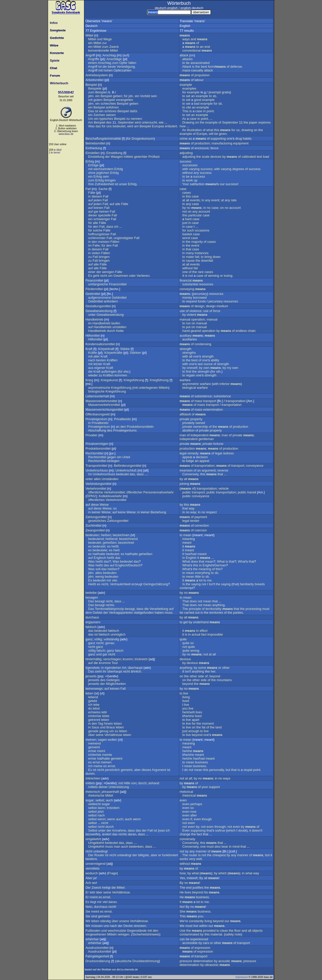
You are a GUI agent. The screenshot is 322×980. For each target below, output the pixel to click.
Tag (100, 723)
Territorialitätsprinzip (109, 609)
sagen (103, 740)
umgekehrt (93, 839)
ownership (200, 427)
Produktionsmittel (98, 448)
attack (184, 55)
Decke (128, 926)
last (200, 364)
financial (186, 280)
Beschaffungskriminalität (103, 139)
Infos (53, 23)
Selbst (93, 830)
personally (217, 770)
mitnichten (93, 778)
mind (236, 847)
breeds (260, 584)
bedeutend (96, 539)
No (182, 907)
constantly (196, 921)
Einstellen (93, 153)
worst (186, 238)
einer (92, 272)
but (228, 770)
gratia (226, 92)
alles (99, 573)
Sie (88, 911)
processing (253, 609)
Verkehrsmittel (96, 488)
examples (189, 88)
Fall (88, 189)
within (203, 926)
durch (111, 331)
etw (126, 371)
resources (206, 284)
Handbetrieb (94, 319)
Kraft (89, 349)
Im (90, 474)
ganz (89, 639)
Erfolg (90, 161)
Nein (89, 907)
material (216, 934)
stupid (248, 770)
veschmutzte (117, 931)
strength (186, 349)
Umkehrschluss (97, 470)
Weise (104, 505)
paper (253, 122)
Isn (211, 584)
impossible (215, 634)
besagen (92, 597)
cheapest (219, 855)
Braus (111, 727)
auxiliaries (190, 339)
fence (215, 148)
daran (132, 834)
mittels (129, 157)
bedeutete (100, 550)
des (109, 122)
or (221, 276)
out (197, 613)
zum (105, 47)
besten (101, 360)
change (185, 834)
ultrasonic (212, 965)
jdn (131, 96)
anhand (154, 783)
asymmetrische (99, 388)
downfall (207, 261)
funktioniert (170, 855)
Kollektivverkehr (110, 496)
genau (110, 643)
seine (99, 735)
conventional (192, 50)
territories (216, 613)
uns (109, 126)
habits (247, 139)
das (98, 126)
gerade (93, 731)
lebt (104, 712)
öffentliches (97, 500)
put (188, 327)
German (220, 565)
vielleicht (95, 804)
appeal (187, 457)
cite (188, 107)
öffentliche (96, 492)
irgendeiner (113, 668)
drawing (247, 130)
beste (112, 67)
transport (210, 401)
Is (184, 584)
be (188, 63)
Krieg (89, 380)
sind (94, 916)
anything (218, 605)
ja (95, 878)
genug (104, 731)
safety (230, 934)
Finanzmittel (94, 280)
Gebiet (98, 613)
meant (187, 543)
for (184, 92)
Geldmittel (93, 294)
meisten (104, 242)
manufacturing (222, 143)
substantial (190, 284)
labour (199, 80)
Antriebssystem (97, 75)
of (198, 43)
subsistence (203, 396)
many (190, 253)
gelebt (93, 701)
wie (161, 122)
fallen (132, 63)
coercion (201, 530)
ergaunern (93, 622)
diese (95, 505)
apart (195, 720)
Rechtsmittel (95, 453)
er (90, 712)
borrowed (200, 298)
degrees (238, 169)
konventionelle (99, 50)
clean (224, 931)
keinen (98, 208)
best (204, 67)
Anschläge (114, 59)
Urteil (126, 457)
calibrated (249, 157)
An (184, 130)
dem (89, 613)
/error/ (57, 153)
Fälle (92, 193)
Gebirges (113, 680)
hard (188, 219)
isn (187, 671)
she (190, 712)
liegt (93, 902)
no (188, 208)
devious (185, 659)
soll (98, 569)
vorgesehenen (96, 934)
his (206, 892)
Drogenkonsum (143, 139)
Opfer (123, 63)
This (185, 111)
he (184, 712)
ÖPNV (91, 496)
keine (122, 512)
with (185, 169)
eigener (100, 368)
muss (168, 613)
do (186, 770)
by (224, 157)
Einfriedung (94, 148)
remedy (193, 453)
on (192, 55)
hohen (108, 70)
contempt (186, 588)
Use (183, 931)
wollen (113, 740)
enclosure (202, 148)
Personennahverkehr (159, 492)
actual (196, 634)
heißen (106, 535)
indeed (192, 878)
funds (202, 301)
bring (208, 257)
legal (183, 453)
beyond (215, 676)
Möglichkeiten (116, 684)
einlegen (113, 461)
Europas (158, 126)
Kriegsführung (134, 380)
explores (265, 122)
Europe (202, 134)
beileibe (91, 593)
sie (94, 712)
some (202, 668)
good (198, 100)
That (185, 601)
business (201, 762)
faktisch (91, 627)
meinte (107, 755)
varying (194, 169)
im (90, 245)
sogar (90, 800)
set (188, 96)
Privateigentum (96, 419)
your (205, 787)
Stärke (125, 349)
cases (187, 193)
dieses (146, 770)
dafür (133, 111)
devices (216, 157)
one (229, 139)
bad (197, 104)
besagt (100, 601)
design (199, 306)
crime (184, 139)
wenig (100, 577)
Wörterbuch (58, 83)
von (134, 783)
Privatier (92, 435)
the (198, 67)
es (90, 546)
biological (189, 388)
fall (197, 257)
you (185, 708)
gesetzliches (97, 521)
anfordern (111, 301)
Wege (108, 39)
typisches (106, 119)
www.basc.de (66, 134)
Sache (103, 189)
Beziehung (158, 512)
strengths (189, 353)
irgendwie (93, 668)
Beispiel (91, 85)
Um (91, 119)
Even (186, 830)
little (198, 577)
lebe (96, 705)
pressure (186, 961)
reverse (223, 470)
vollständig (111, 639)
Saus (95, 727)
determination (203, 961)
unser (123, 184)
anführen (112, 107)
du (90, 708)
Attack (187, 67)
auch (109, 800)
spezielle (105, 215)
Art (124, 668)
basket (187, 234)
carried (189, 613)
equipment (241, 143)
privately (188, 423)
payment (201, 517)
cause (190, 261)
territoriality (214, 609)
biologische (96, 391)
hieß (116, 550)
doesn (256, 830)
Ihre (91, 184)
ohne (92, 173)
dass (110, 227)
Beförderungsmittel (128, 466)
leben (90, 693)
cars (206, 943)
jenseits (91, 676)
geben (117, 96)
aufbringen (109, 371)
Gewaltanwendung (99, 311)
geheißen (109, 543)
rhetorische (96, 795)
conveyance (255, 466)
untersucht (149, 122)
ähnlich (136, 671)
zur (104, 43)
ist (100, 67)
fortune (218, 444)
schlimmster (97, 238)
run (188, 323)
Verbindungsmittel (98, 484)
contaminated (189, 934)
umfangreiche (98, 284)
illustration (194, 130)
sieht (98, 671)
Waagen (117, 157)
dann (101, 808)
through (220, 827)
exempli (215, 92)
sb (214, 96)
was (162, 830)
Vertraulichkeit (120, 584)
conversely (187, 839)
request (191, 301)
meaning (189, 539)
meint (101, 751)
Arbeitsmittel (95, 80)
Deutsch (135, 565)
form (211, 67)
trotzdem (113, 808)
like (208, 671)
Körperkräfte (113, 353)
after (194, 815)
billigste (144, 855)
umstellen (119, 327)
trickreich (141, 659)
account (235, 208)
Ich (90, 766)
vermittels (93, 868)
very (192, 859)
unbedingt (100, 851)
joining (184, 484)
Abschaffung (97, 430)
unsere (124, 921)
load (266, 157)
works (184, 859)
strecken (140, 926)
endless (241, 331)
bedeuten (92, 535)
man (183, 435)
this (217, 130)
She (183, 911)
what (210, 130)
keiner (96, 512)
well (199, 859)
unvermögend (96, 864)
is (193, 67)
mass (198, 401)
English (191, 558)
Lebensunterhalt (97, 396)
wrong (195, 651)
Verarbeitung (159, 609)
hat (95, 554)
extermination (213, 409)
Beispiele (95, 88)
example (186, 85)
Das (91, 111)
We (182, 921)
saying (196, 584)
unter (92, 315)
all (188, 200)
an (202, 47)
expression (202, 948)
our (222, 184)
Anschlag (109, 55)
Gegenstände (137, 931)
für (126, 96)
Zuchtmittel (94, 525)
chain (252, 331)
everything (203, 573)
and (193, 39)
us (238, 130)
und (100, 39)
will (211, 134)
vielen (96, 253)
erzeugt (137, 584)
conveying (187, 289)
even (183, 800)
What (186, 561)
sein (154, 96)
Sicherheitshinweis (146, 934)
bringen (110, 180)
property (196, 419)
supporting (218, 139)
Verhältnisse (113, 735)
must (266, 609)
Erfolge (93, 165)
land (218, 727)
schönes (110, 111)
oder (132, 276)
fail (196, 268)
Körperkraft (106, 349)
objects (257, 931)
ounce (208, 364)
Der (91, 855)
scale (206, 157)
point (210, 111)
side (201, 676)
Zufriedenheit (104, 184)
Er (87, 892)
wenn (102, 819)
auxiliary (186, 336)
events (195, 200)
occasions (202, 230)
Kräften (112, 360)
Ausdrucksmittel (97, 948)
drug (238, 139)
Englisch (100, 558)
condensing (203, 344)
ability (215, 360)
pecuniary (200, 294)
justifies (198, 888)
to (198, 47)
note (238, 934)
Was (92, 126)
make (190, 257)
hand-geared (192, 331)
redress (228, 453)
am (136, 126)
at (184, 200)
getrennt (94, 720)
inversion (186, 470)
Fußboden (93, 931)
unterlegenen (148, 388)
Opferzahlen (123, 70)
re (187, 921)
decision (202, 457)
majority (197, 242)
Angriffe (94, 59)
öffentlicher (134, 492)
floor (237, 931)
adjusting (186, 153)
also (218, 847)
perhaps (196, 804)
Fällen (115, 242)
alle (118, 204)
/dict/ (59, 150)
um (110, 276)
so (115, 508)
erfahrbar (92, 939)
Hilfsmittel (93, 336)
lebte (106, 716)
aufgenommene (100, 298)
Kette (120, 331)
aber (137, 770)
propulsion (202, 75)
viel (114, 580)
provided (209, 931)
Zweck (114, 47)
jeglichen (103, 173)
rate (234, 200)
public (187, 492)
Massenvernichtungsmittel (104, 409)
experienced (199, 939)
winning (214, 276)
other (226, 668)
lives (199, 712)
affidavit (185, 414)
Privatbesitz (122, 419)
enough (194, 731)
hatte (102, 554)
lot (201, 580)
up (195, 180)
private (185, 419)
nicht (104, 276)
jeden (98, 200)
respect (211, 512)
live (186, 693)
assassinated (200, 63)
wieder (93, 375)
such (190, 230)
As (184, 119)
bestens (91, 859)
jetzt (101, 812)
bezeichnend (128, 539)
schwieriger (102, 219)
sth (218, 371)
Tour (115, 663)
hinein (109, 723)
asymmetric (191, 384)
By (201, 878)
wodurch (92, 873)
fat (204, 727)
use (182, 311)
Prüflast (154, 157)
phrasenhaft (110, 792)
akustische (124, 961)
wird (138, 122)
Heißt (92, 584)
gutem (98, 100)
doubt (242, 830)
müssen (97, 926)
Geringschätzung (156, 584)
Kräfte (93, 353)
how (183, 126)
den (96, 227)
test (259, 157)
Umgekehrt (96, 843)
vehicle (224, 488)
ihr (104, 671)
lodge (190, 461)
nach (92, 360)
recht (100, 643)
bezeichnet (126, 543)
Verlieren (143, 276)
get (185, 622)
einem (93, 63)
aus (91, 368)
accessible (190, 943)
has (188, 554)
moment (208, 723)
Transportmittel (96, 466)
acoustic (224, 961)
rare (201, 272)
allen (97, 479)
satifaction (197, 184)
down (216, 257)
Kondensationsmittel (100, 344)
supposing (198, 830)
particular (195, 215)
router (193, 855)
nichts (110, 605)
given (223, 134)
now (193, 812)
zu (128, 119)
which (231, 830)
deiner (103, 787)
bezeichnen (121, 535)
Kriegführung (159, 380)
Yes (182, 878)
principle (195, 609)
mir (109, 580)
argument (209, 470)
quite (183, 639)
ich (116, 227)
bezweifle (92, 834)
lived (186, 701)
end (207, 47)
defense (236, 67)
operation (198, 319)
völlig (98, 639)
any (196, 173)
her (213, 671)
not (185, 211)
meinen (91, 740)
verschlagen (112, 659)
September (126, 122)
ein (90, 43)
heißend (111, 539)
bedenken (136, 847)
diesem (97, 196)
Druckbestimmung (146, 961)
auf (126, 55)
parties (238, 613)
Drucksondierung (98, 961)
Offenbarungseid (98, 414)
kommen (121, 375)
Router (99, 855)
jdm (91, 96)
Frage (112, 873)
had (194, 554)
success (186, 161)
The (185, 609)
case (199, 111)
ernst (96, 762)
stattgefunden (144, 613)
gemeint (94, 747)
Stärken (135, 353)
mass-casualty (193, 70)
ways (186, 39)
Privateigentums (125, 430)
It (183, 276)
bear (225, 847)
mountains (224, 680)
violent (191, 315)
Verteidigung (126, 67)
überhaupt (135, 668)
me (209, 580)
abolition (188, 430)
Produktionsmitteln (140, 427)
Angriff (90, 55)
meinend (95, 743)
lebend (93, 697)
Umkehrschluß (126, 470)
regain (190, 375)
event (215, 200)
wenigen (108, 272)
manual (185, 319)
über (92, 735)
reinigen (124, 934)
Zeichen (99, 115)
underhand (201, 622)
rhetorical (186, 792)
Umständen (110, 479)
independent (199, 435)
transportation (236, 401)
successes (190, 165)
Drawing (188, 122)
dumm (90, 774)
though (207, 819)
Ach (88, 883)
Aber (89, 878)
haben (159, 613)
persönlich (112, 770)
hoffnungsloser (99, 234)
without (188, 173)
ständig (105, 921)
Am (91, 122)
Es (90, 276)
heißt (115, 546)
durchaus (92, 617)
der (108, 157)
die (105, 67)
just (185, 223)
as (190, 139)
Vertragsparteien (121, 613)
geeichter (141, 157)
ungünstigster (124, 238)
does (194, 561)
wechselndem (103, 169)
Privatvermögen (97, 444)
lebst (96, 708)
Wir (88, 921)
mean (187, 535)
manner (201, 851)
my (229, 368)
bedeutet (119, 126)
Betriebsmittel (95, 143)
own (207, 368)
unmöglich (118, 634)
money (187, 298)
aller (96, 356)
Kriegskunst (109, 380)
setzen (111, 115)
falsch (101, 651)
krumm (128, 659)
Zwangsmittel (95, 530)
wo (94, 883)
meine (98, 766)
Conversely (190, 474)
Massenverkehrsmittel (101, 401)
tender (195, 521)
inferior (225, 384)
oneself (192, 368)
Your (185, 184)
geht (96, 276)
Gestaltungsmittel (98, 306)
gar (96, 211)
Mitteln (164, 388)
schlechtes (108, 104)
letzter (98, 364)
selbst (100, 800)
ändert (107, 834)
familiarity (247, 584)
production (202, 143)
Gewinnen (121, 276)
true (222, 830)
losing (228, 276)
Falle (96, 245)
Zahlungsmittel (96, 517)
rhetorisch (93, 792)
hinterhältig (94, 659)
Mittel (89, 35)
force (217, 311)
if (191, 819)
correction (202, 525)
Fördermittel (94, 289)
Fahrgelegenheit (97, 956)
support (214, 787)
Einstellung (114, 153)
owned (200, 423)
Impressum (242, 977)
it (183, 546)
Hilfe (127, 783)
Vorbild (145, 96)
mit (100, 70)
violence (195, 311)
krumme (105, 663)
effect (204, 631)
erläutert (171, 126)
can (182, 939)
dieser (93, 215)
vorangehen (124, 100)
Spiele (54, 61)
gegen (112, 457)
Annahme (119, 830)
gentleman (206, 439)
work (189, 180)
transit (252, 492)
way (192, 508)
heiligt (106, 888)
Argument (159, 770)
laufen (116, 323)
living (186, 697)
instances (202, 253)
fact (204, 634)
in (205, 111)
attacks (188, 59)
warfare (185, 380)
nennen (136, 119)
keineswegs (94, 689)
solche (98, 230)
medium (222, 306)
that (188, 249)
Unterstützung (119, 787)
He (182, 892)
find (189, 371)
